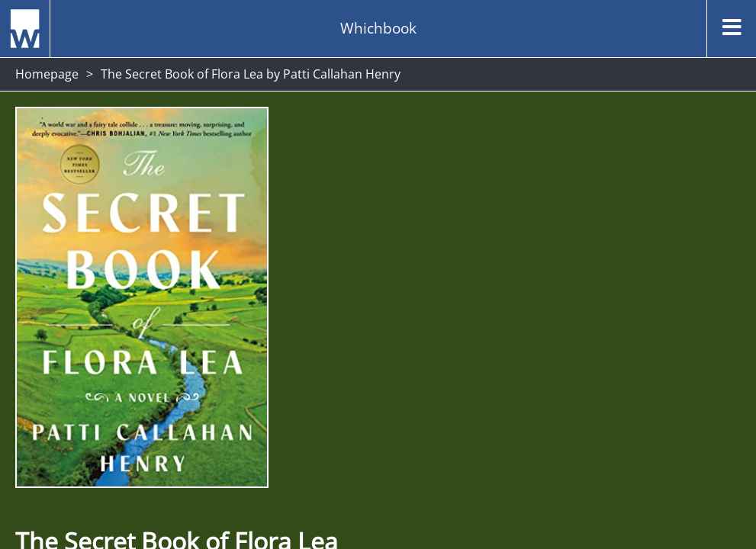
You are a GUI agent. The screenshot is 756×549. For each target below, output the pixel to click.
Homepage (47, 74)
